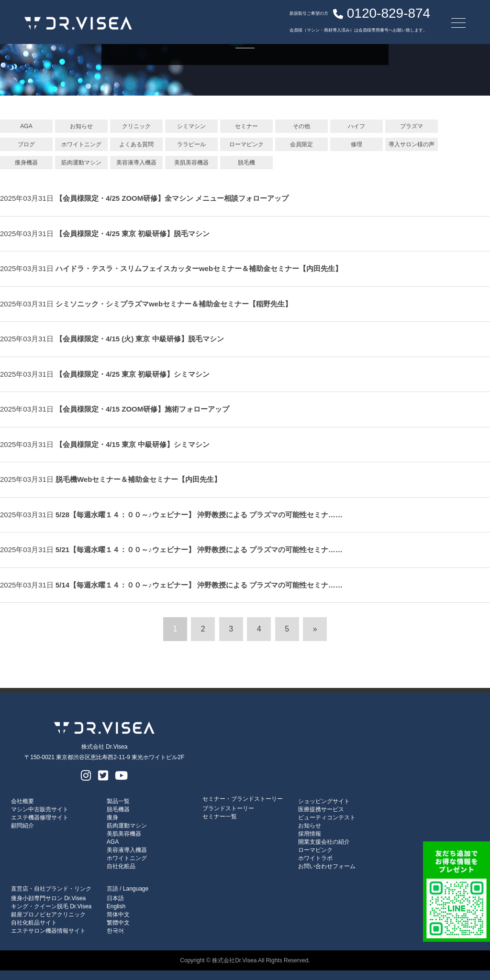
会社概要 (22, 801)
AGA (26, 126)
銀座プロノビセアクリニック (48, 915)
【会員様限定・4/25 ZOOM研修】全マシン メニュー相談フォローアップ (176, 198)
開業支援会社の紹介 (324, 842)
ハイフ (356, 126)
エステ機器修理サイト (40, 817)
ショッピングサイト (324, 801)
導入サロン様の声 (412, 144)
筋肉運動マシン (81, 163)
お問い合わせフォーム (327, 866)
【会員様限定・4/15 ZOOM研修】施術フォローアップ (142, 409)
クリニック (136, 126)
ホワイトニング (81, 144)
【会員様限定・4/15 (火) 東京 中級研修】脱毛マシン (140, 339)
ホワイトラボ (315, 858)
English (116, 906)
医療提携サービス (321, 809)
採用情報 (310, 834)
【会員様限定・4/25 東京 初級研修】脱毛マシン (133, 234)
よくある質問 (136, 144)
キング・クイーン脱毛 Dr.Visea (51, 906)
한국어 (115, 931)
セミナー (246, 126)
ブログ (26, 144)
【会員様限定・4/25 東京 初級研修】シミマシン (133, 374)
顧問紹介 (22, 826)
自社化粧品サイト (34, 923)
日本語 (115, 898)
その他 (301, 126)
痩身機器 (26, 163)
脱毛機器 (118, 809)
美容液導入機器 (136, 163)
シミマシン (191, 126)
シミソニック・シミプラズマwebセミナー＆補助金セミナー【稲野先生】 (174, 304)
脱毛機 (246, 163)
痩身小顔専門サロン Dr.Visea (48, 898)
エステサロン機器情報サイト (48, 931)
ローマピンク (246, 144)
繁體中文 (118, 923)
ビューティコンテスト (327, 817)
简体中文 (118, 915)
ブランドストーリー (228, 808)
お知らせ (81, 126)
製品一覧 (118, 801)
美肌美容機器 (191, 163)
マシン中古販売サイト (40, 809)
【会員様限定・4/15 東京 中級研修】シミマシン (133, 444)
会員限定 (301, 144)
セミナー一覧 (220, 817)
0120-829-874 (338, 17)
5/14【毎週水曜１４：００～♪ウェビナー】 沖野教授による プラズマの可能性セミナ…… (199, 585)
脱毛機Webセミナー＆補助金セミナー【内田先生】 (138, 479)
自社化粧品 (121, 866)
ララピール (191, 144)
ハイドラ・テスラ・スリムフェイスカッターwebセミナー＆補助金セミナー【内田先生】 (199, 268)
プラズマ (412, 126)
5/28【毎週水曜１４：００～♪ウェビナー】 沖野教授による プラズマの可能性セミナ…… (199, 515)
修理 (356, 144)
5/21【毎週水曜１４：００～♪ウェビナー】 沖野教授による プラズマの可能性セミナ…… (199, 550)
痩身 (112, 817)
